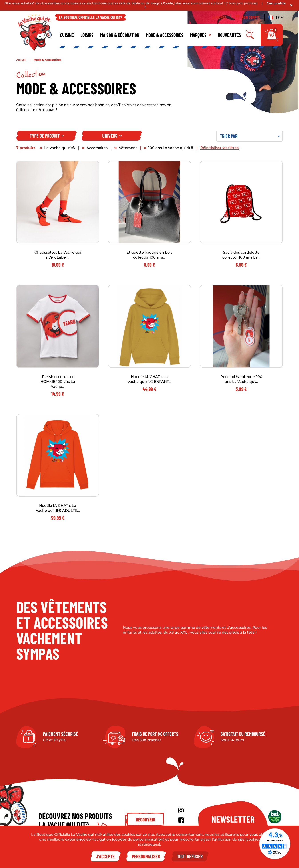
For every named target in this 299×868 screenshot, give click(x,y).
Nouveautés (229, 35)
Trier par (250, 136)
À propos (219, 17)
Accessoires (97, 148)
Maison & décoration (120, 35)
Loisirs (87, 35)
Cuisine (67, 35)
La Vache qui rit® (60, 148)
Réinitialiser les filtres (219, 148)
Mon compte (248, 17)
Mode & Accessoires (165, 35)
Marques (201, 35)
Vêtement (128, 148)
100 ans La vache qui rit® (171, 148)
